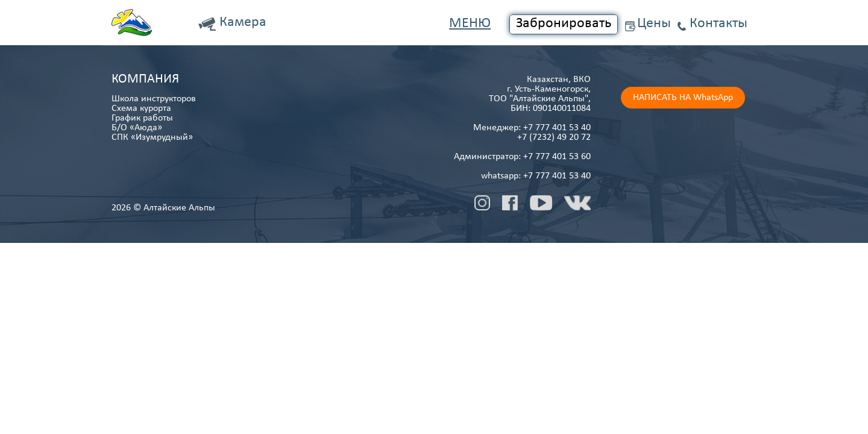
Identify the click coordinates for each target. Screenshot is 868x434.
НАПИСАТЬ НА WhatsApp (683, 98)
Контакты (719, 24)
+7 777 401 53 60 (557, 157)
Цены (654, 24)
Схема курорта (141, 108)
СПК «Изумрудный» (152, 137)
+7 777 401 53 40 (557, 128)
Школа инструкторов (154, 99)
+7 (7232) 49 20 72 (554, 137)
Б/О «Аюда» (137, 128)
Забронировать (564, 24)
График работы (142, 118)
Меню (470, 24)
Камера (243, 22)
